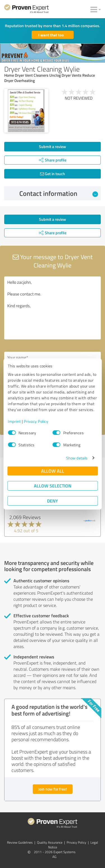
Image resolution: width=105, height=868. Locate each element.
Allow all (53, 471)
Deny (53, 501)
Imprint (14, 421)
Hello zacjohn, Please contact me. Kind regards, (53, 308)
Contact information (59, 193)
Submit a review (53, 146)
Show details (77, 458)
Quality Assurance (50, 842)
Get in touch (53, 174)
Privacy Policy (36, 421)
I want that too (51, 35)
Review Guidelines (20, 842)
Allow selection (53, 486)
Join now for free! (53, 789)
